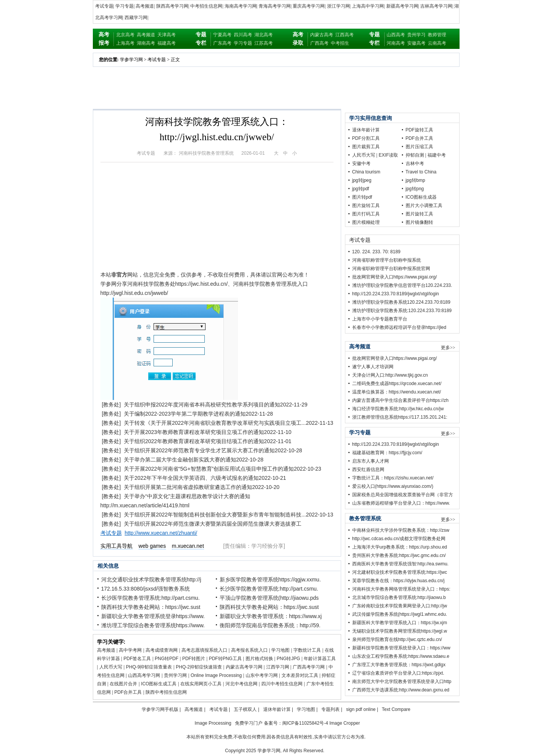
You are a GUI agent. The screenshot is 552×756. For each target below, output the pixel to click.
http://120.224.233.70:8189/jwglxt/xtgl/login (396, 294)
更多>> (448, 348)
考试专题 (104, 6)
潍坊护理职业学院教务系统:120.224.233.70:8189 (402, 311)
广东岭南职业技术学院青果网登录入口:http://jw (400, 606)
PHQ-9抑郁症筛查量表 (149, 667)
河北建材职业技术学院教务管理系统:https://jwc (400, 572)
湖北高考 (264, 35)
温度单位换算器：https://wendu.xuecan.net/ (397, 392)
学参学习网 (131, 60)
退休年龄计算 (366, 130)
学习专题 (125, 6)
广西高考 (319, 43)
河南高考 (396, 43)
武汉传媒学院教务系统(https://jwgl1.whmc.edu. (400, 614)
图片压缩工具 (419, 147)
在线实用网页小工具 (201, 684)
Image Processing (213, 723)
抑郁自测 (415, 155)
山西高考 (396, 35)
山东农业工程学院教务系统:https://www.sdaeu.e (401, 656)
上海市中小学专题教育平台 (380, 319)
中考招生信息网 (206, 6)
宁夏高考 (222, 35)
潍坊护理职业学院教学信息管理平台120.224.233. (402, 285)
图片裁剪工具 (366, 147)
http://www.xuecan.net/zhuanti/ (161, 533)
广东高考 (222, 43)
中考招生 (340, 43)
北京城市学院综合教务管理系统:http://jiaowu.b (399, 597)
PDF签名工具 (137, 659)
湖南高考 (146, 43)
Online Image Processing (216, 675)
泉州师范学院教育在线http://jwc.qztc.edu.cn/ (397, 639)
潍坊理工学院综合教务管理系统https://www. (153, 625)
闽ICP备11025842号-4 (305, 723)
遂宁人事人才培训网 (373, 367)
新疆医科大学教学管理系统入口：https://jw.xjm (400, 623)
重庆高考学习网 (309, 6)
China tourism (366, 172)
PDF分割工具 (366, 138)
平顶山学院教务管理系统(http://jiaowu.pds (269, 598)
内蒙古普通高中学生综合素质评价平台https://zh (401, 400)
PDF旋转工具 (419, 130)
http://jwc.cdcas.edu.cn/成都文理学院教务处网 (399, 539)
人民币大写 (111, 667)
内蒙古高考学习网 (244, 667)
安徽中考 (361, 164)
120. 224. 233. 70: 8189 (376, 252)
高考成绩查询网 (162, 650)
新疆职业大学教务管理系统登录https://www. (153, 616)
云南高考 (437, 43)
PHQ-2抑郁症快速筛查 (199, 667)
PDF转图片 (194, 659)
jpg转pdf (361, 189)
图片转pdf (362, 197)
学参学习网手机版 (160, 709)
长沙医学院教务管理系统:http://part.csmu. (269, 589)
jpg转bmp (415, 180)
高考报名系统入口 (249, 650)
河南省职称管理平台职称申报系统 (387, 260)
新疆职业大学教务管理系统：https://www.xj (271, 616)
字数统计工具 (307, 650)
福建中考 (437, 155)
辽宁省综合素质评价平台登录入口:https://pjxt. (398, 673)
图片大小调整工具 (424, 206)
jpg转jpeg (362, 180)
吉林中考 (415, 164)
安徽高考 (416, 43)
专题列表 (330, 709)
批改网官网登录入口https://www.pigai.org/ (395, 277)
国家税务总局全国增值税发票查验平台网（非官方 (403, 495)
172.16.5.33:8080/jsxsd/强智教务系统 (146, 589)
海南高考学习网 (241, 6)
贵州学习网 (175, 675)
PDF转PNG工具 (225, 659)
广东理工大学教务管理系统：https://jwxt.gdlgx (399, 665)
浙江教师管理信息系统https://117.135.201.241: (400, 417)
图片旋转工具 (366, 206)
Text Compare (396, 709)
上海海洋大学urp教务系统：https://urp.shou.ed (400, 547)
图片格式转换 (259, 659)
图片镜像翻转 (419, 222)
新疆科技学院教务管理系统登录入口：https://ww (401, 648)
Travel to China (421, 172)
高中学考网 (130, 650)
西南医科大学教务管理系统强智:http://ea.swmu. (401, 564)
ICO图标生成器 (421, 197)
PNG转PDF (167, 659)
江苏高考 (264, 43)
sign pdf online (361, 709)
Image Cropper (345, 723)
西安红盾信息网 (368, 469)
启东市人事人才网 (371, 461)
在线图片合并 (123, 684)
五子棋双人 (245, 709)
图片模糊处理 (366, 222)
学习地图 (280, 650)
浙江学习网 (338, 6)
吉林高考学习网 (436, 6)
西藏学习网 (136, 18)
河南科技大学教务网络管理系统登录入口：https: (401, 589)
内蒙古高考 (322, 35)
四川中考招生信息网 (282, 684)
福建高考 (167, 43)
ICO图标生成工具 (159, 684)
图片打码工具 (366, 214)
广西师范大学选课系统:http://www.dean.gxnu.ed (401, 690)
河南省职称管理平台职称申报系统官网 (391, 269)
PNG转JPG (288, 659)
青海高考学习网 (275, 6)
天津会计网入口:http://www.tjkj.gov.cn (390, 375)
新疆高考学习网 (402, 6)
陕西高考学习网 (172, 6)
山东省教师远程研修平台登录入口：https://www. (401, 503)
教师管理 (437, 35)
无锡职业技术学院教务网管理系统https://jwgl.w (400, 631)
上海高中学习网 (368, 6)
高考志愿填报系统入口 (204, 650)
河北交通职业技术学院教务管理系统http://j (151, 580)
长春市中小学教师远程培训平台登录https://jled (399, 327)
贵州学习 (416, 35)
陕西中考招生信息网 (166, 692)
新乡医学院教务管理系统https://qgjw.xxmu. (270, 580)
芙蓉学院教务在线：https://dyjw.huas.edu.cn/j (398, 581)
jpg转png (415, 189)
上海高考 (125, 43)
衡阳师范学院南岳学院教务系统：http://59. (270, 625)
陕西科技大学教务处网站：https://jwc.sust (151, 607)
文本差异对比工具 (300, 675)
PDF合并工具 (128, 692)
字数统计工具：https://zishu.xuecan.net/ (393, 478)
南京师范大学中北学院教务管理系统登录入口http (402, 682)
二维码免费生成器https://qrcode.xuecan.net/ (397, 384)
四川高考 (243, 35)
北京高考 (125, 35)
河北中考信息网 (241, 684)
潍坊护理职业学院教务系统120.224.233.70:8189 (401, 302)
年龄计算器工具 (320, 659)
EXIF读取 (388, 155)
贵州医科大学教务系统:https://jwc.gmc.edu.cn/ (399, 555)
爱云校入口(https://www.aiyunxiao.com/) (393, 486)
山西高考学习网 (144, 675)
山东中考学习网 (262, 675)
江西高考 (345, 35)
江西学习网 (278, 667)
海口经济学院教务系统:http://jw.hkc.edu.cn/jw (398, 409)
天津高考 (167, 35)
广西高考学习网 (309, 667)
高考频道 (145, 6)
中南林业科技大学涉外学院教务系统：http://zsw (401, 530)
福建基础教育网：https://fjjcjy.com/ (387, 453)
